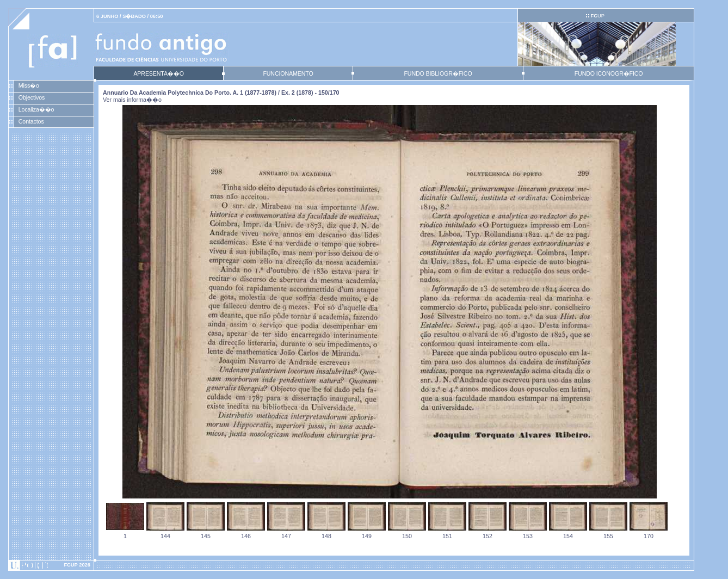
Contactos (31, 121)
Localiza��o (36, 109)
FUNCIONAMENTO (288, 73)
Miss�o (29, 85)
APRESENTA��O (158, 73)
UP (597, 16)
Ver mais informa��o (132, 100)
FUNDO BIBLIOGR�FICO (438, 73)
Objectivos (32, 97)
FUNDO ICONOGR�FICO (609, 73)
